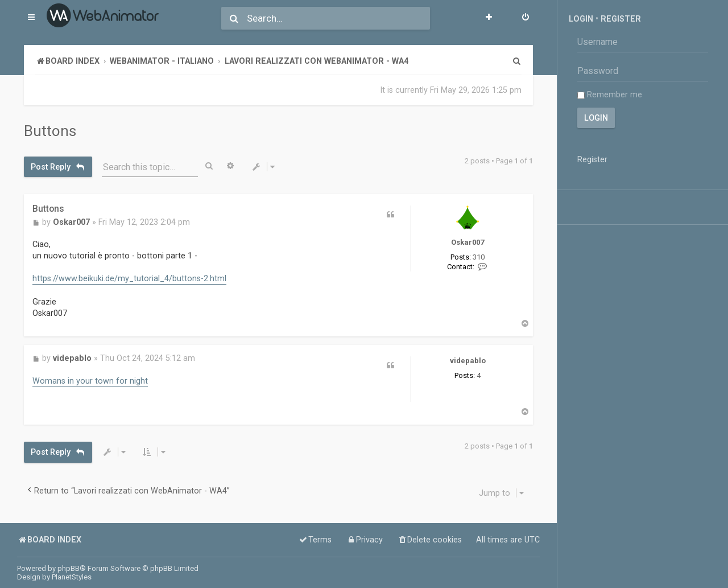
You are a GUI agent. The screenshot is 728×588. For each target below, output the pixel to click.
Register (621, 19)
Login (581, 19)
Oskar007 (468, 242)
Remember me (610, 94)
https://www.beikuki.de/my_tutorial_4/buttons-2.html (129, 278)
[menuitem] (526, 18)
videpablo (468, 361)
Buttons (50, 131)
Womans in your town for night (90, 381)
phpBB (69, 568)
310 (479, 257)
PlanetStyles (72, 577)
